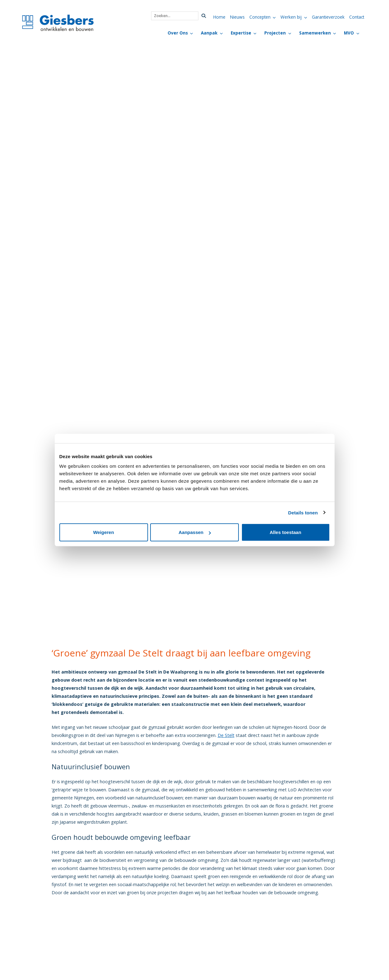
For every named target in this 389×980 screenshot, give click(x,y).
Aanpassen (195, 532)
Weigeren (103, 532)
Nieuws (237, 17)
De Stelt (226, 735)
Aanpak (209, 33)
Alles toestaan (285, 532)
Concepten (260, 17)
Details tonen (303, 512)
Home (219, 17)
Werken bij (291, 17)
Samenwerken (315, 33)
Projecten (275, 33)
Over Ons (178, 33)
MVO (349, 33)
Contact (357, 17)
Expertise (241, 33)
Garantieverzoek (328, 17)
